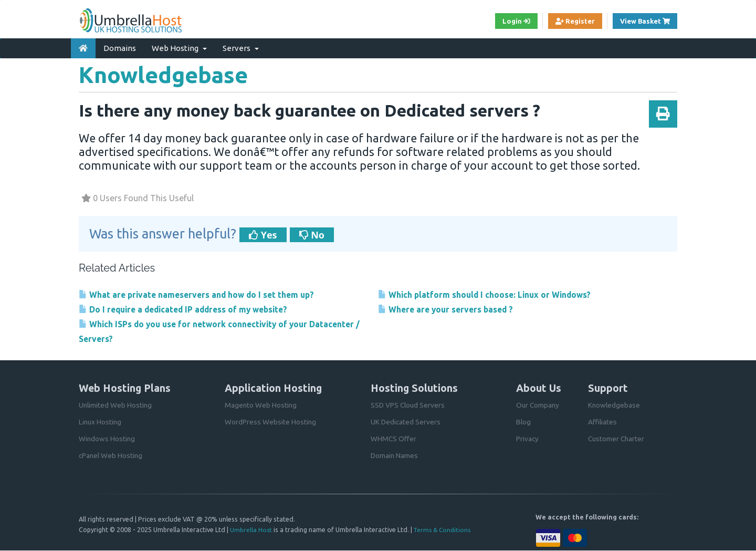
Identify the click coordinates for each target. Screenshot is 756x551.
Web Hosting (179, 46)
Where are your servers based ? (450, 308)
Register (568, 22)
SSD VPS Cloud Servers (409, 406)
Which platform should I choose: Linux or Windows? (493, 293)
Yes (263, 233)
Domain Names (395, 456)
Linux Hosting (101, 422)
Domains (120, 46)
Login (506, 22)
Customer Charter (617, 439)
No (312, 233)
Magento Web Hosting (261, 406)
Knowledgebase (615, 406)
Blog (524, 422)
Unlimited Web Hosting (116, 406)
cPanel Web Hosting (112, 456)
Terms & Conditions (444, 530)
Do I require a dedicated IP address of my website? (193, 308)
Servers (241, 46)
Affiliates (603, 422)
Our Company (538, 406)
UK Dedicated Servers (406, 422)
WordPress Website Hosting (271, 422)
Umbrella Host (251, 530)
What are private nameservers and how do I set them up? (206, 293)
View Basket (646, 21)
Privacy (528, 439)
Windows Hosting (107, 439)
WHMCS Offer (394, 439)
